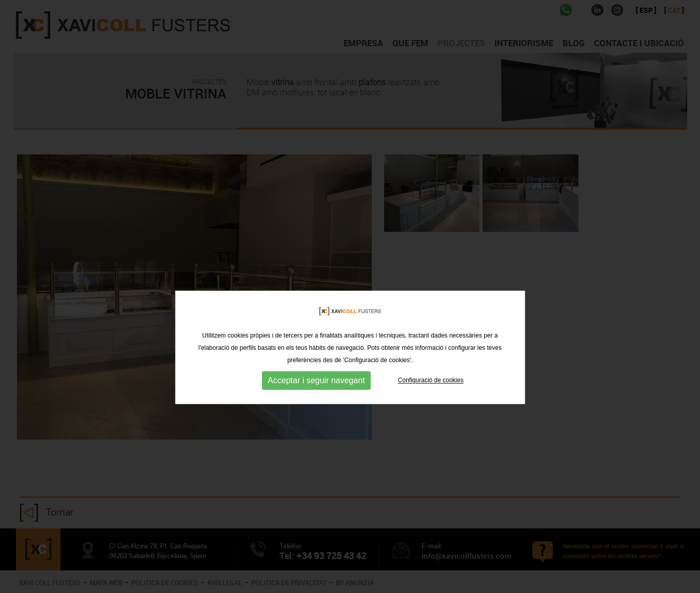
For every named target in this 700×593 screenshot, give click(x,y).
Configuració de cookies (431, 395)
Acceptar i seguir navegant (316, 395)
